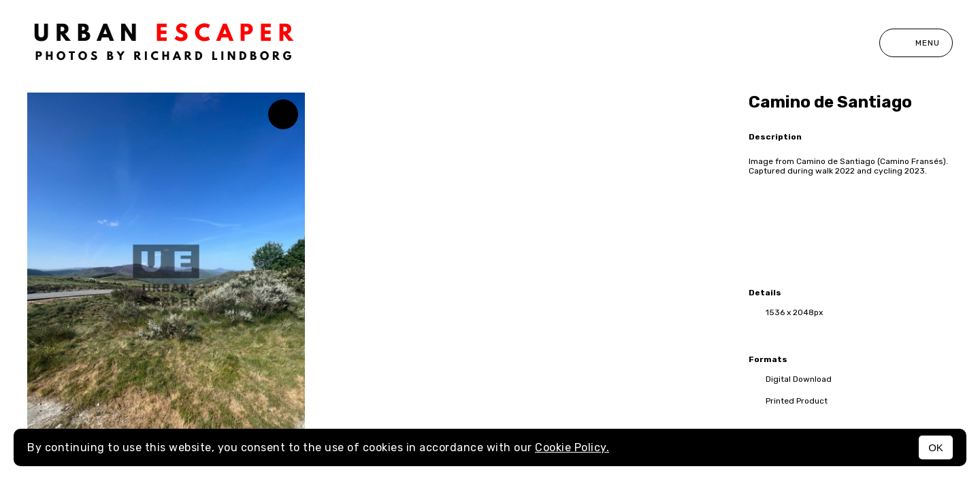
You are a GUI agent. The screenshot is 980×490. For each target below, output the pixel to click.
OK (936, 447)
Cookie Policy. (572, 447)
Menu (916, 43)
